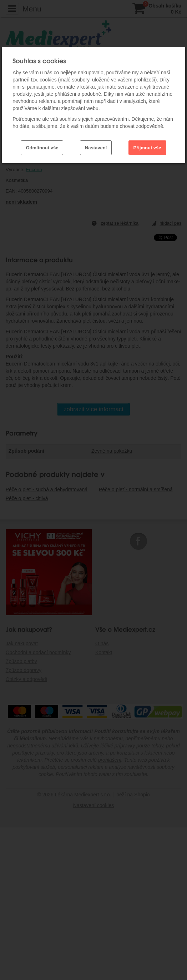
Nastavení (96, 148)
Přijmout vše (147, 148)
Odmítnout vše (42, 148)
